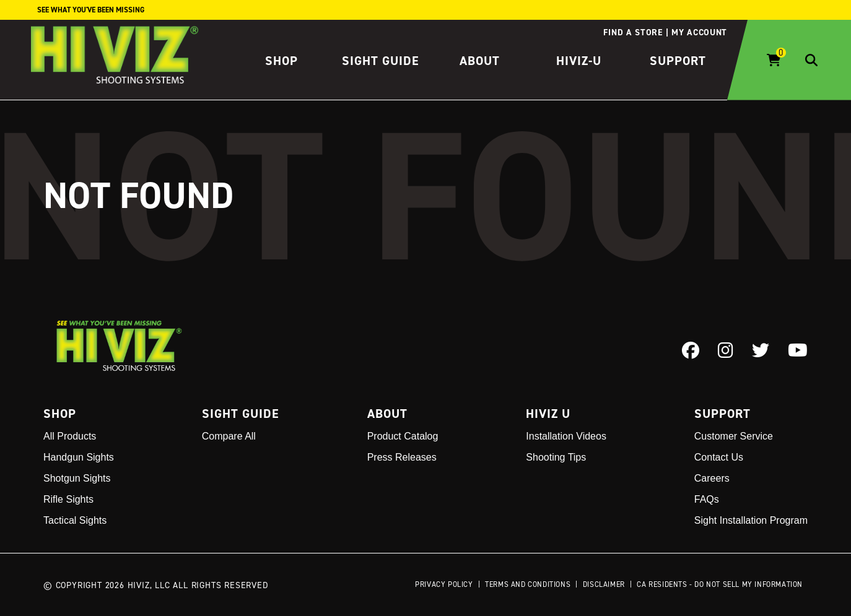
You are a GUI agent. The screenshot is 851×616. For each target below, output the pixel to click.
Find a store (633, 32)
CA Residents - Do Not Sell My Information (720, 584)
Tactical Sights (75, 520)
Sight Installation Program (751, 520)
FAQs (707, 499)
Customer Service (734, 436)
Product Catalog (403, 436)
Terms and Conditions (528, 584)
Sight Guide (381, 61)
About (480, 61)
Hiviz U (548, 414)
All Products (70, 436)
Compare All (229, 436)
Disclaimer (604, 584)
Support (678, 61)
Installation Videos (566, 436)
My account (699, 32)
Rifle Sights (68, 499)
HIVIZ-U (579, 61)
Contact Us (719, 457)
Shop (281, 61)
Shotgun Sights (77, 478)
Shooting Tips (556, 457)
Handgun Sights (79, 457)
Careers (712, 478)
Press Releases (402, 457)
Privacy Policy (444, 584)
